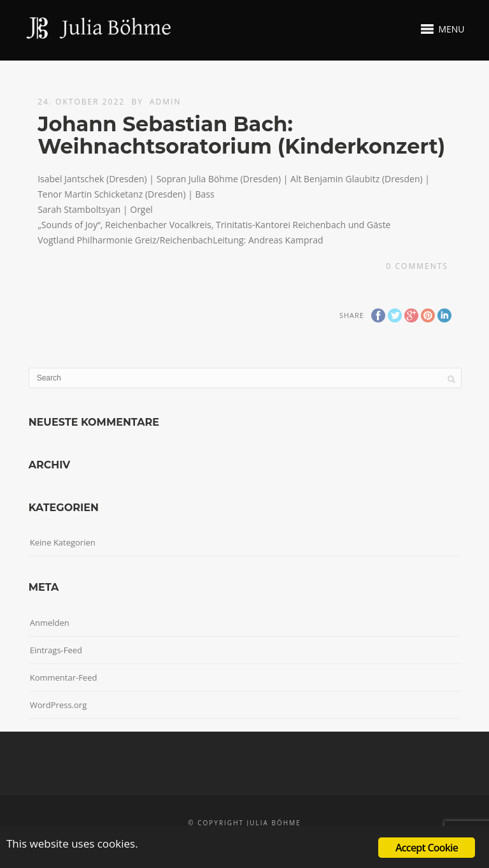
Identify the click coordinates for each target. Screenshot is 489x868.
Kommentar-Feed (64, 677)
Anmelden (50, 623)
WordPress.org (59, 705)
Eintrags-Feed (56, 650)
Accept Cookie (427, 848)
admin (165, 102)
